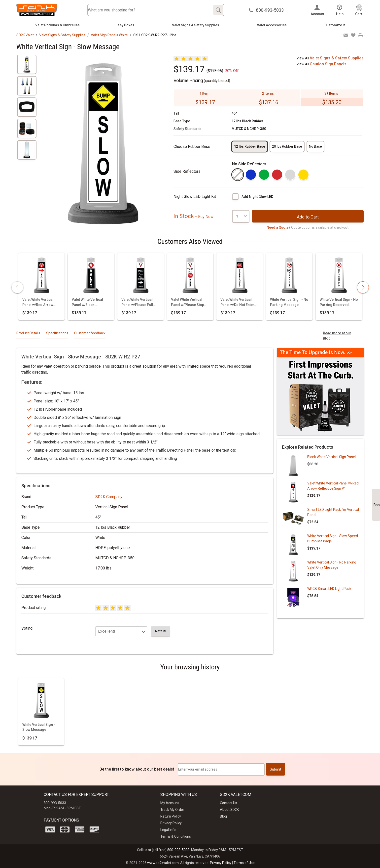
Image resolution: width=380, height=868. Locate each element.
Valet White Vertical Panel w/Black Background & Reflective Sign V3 (87, 303)
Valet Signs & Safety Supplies (196, 25)
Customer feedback (90, 333)
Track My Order (172, 810)
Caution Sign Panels (328, 64)
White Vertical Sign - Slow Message (39, 727)
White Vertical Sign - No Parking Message (289, 302)
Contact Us (228, 803)
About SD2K (229, 810)
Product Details (28, 333)
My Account (170, 803)
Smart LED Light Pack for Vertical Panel (333, 512)
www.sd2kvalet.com (163, 863)
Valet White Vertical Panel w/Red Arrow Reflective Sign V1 (38, 303)
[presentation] (17, 287)
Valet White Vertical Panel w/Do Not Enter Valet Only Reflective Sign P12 (237, 303)
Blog (223, 816)
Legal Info (168, 830)
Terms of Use (244, 863)
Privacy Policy (171, 823)
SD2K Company (109, 497)
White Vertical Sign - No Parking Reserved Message (339, 303)
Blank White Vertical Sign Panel (331, 457)
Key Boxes (126, 25)
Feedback (377, 505)
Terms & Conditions (176, 836)
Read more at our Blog (337, 336)
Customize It (335, 25)
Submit (276, 769)
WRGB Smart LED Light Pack (329, 589)
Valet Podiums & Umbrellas (57, 25)
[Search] (218, 10)
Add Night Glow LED (257, 197)
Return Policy (171, 816)
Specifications (57, 333)
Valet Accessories (272, 25)
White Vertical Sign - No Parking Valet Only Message (332, 565)
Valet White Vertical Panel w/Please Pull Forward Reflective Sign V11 (137, 303)
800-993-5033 (178, 850)
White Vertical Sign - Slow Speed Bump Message (333, 539)
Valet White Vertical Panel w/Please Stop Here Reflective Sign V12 (188, 303)
